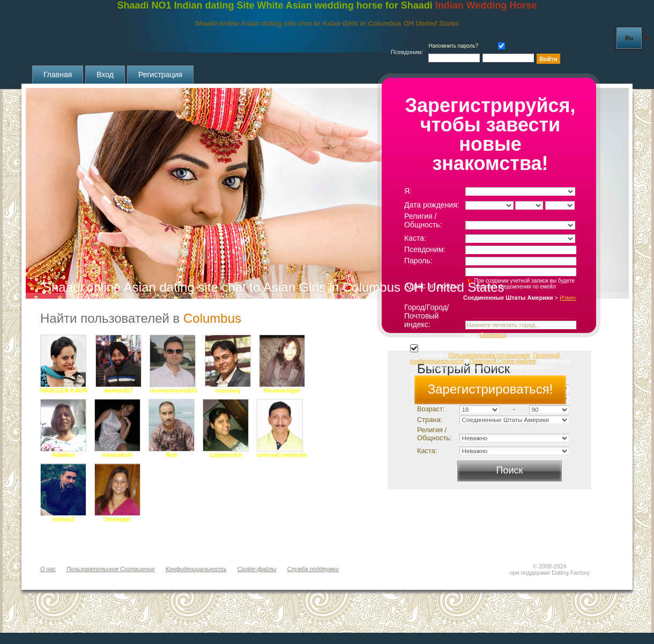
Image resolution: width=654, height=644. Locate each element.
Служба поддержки (313, 569)
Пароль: (418, 261)
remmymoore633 (173, 390)
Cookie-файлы (257, 569)
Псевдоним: (425, 249)
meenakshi (118, 455)
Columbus (493, 335)
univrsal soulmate (282, 455)
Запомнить (499, 45)
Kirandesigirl (282, 390)
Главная (58, 75)
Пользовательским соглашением (489, 355)
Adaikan (64, 455)
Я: (408, 191)
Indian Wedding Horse (486, 5)
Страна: (430, 420)
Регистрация (160, 75)
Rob (171, 455)
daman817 (118, 390)
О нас (48, 569)
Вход (105, 75)
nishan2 (63, 519)
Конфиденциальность (196, 569)
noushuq (228, 390)
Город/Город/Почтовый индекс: (427, 316)
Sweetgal (117, 519)
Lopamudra (226, 455)
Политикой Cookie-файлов (503, 361)
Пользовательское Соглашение (111, 569)
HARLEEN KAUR (64, 390)
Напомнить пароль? (453, 46)
